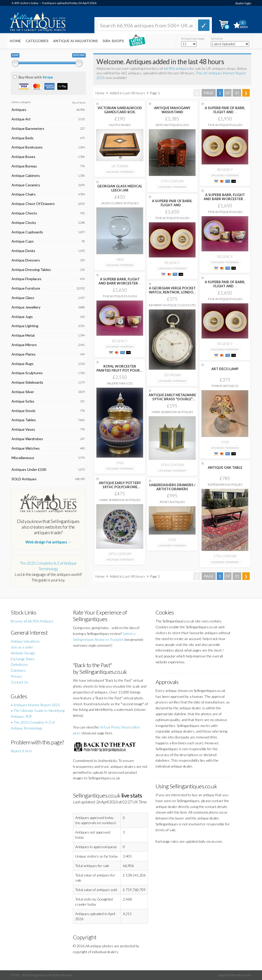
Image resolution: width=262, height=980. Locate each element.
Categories (37, 41)
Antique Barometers (28, 128)
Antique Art (21, 119)
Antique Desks (23, 251)
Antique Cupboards (27, 232)
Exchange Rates (23, 659)
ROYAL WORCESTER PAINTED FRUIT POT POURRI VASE (120, 370)
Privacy (16, 676)
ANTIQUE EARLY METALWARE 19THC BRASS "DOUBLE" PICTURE (172, 399)
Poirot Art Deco (225, 386)
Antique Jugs (22, 317)
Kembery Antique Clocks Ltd (172, 305)
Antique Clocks (24, 223)
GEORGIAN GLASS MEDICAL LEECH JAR (120, 188)
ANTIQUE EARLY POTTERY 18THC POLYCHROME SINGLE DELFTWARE (120, 487)
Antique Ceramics (26, 185)
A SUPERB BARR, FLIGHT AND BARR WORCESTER (225, 197)
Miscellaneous (23, 458)
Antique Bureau (24, 166)
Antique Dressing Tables (31, 270)
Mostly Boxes (120, 125)
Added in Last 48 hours (128, 93)
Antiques (19, 110)
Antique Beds (23, 138)
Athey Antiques (172, 502)
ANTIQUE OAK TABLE (225, 468)
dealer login (243, 3)
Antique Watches (26, 448)
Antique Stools (24, 411)
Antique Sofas (23, 401)
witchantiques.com (172, 125)
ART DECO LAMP (225, 369)
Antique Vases (23, 429)
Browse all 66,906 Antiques (32, 621)
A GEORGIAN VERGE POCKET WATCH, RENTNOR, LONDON (172, 292)
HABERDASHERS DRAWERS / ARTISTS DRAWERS (172, 487)
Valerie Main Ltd (120, 383)
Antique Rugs (23, 364)
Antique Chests (24, 213)
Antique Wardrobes (27, 439)
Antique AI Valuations (75, 41)
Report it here (21, 751)
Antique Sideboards (27, 382)
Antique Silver (23, 392)
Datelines (18, 670)
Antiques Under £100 (29, 469)
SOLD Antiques (24, 479)
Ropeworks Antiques (225, 485)
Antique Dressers (26, 260)
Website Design (23, 653)
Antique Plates (24, 354)
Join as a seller (22, 647)
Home (15, 41)
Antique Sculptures (27, 373)
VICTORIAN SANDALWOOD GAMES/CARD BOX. (120, 110)
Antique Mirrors (24, 345)
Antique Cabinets (26, 175)
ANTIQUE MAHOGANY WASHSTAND (172, 110)
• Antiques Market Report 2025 (35, 705)
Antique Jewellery (26, 307)
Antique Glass (23, 298)
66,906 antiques (177, 68)
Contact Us (20, 682)
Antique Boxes (23, 157)
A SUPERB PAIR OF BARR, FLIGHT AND (225, 110)
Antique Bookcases (27, 147)
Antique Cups (23, 241)
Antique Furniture (26, 288)
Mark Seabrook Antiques (172, 412)
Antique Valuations (25, 641)
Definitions (19, 664)
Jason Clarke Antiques (120, 203)
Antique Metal (23, 335)
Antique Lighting (25, 326)
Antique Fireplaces (26, 279)
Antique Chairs (24, 194)
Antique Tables (24, 420)
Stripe (48, 77)
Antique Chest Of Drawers (33, 204)
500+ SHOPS (113, 41)
